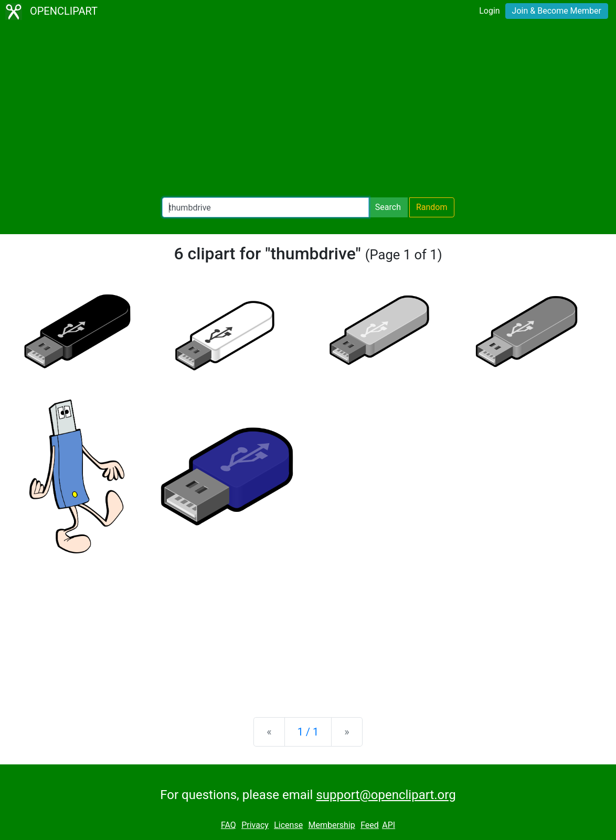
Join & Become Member (557, 11)
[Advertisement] (308, 110)
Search (388, 207)
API (389, 825)
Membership (331, 825)
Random (432, 207)
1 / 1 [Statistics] (308, 732)
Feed (370, 825)
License (288, 825)
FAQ (229, 825)
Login (489, 11)
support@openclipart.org (386, 795)
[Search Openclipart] (265, 207)
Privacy (255, 825)
